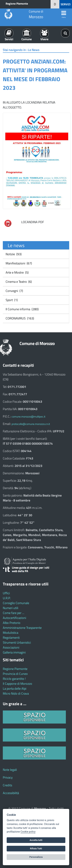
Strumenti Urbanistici (17, 642)
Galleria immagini (14, 652)
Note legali (10, 770)
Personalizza (36, 857)
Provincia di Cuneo (15, 674)
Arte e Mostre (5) (17, 272)
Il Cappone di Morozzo (17, 684)
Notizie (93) (13, 254)
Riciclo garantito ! (14, 679)
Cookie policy (28, 832)
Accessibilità (11, 793)
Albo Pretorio (12, 623)
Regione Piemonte (17, 4)
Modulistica (11, 633)
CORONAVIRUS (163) (19, 318)
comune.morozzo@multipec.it (28, 417)
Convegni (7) (14, 291)
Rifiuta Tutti (36, 849)
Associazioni (11, 647)
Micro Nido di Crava (16, 693)
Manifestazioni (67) (18, 263)
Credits (7, 785)
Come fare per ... (14, 613)
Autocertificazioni (14, 618)
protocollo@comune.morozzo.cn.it (31, 424)
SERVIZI (66, 4)
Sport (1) (11, 300)
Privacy (8, 777)
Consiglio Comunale (16, 603)
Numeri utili (11, 608)
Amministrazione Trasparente (22, 628)
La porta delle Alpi (15, 689)
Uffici (6, 593)
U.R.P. (7, 598)
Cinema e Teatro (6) (18, 282)
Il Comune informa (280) (22, 309)
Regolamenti (11, 638)
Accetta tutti (36, 840)
